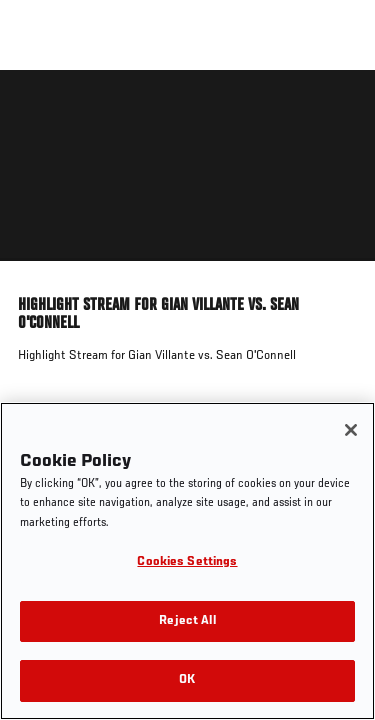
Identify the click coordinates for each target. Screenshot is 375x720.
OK (187, 680)
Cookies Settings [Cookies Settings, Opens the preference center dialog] (187, 562)
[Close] (351, 430)
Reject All (187, 621)
